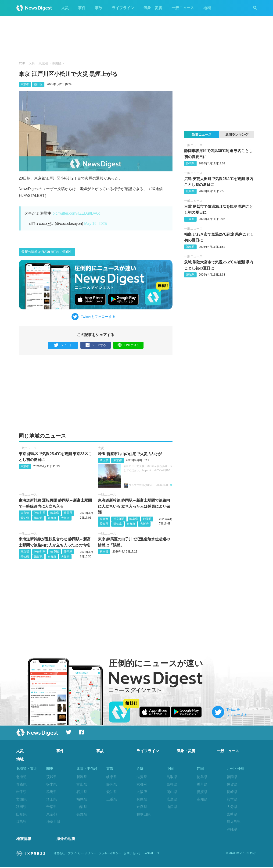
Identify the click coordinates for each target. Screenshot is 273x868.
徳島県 (202, 777)
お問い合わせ (132, 854)
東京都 (43, 63)
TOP (22, 63)
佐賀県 (232, 784)
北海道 (21, 777)
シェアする (96, 345)
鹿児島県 (234, 822)
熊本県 (232, 799)
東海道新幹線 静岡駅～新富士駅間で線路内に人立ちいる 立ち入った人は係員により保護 (134, 506)
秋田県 (21, 807)
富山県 (82, 784)
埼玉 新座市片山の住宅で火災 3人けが (130, 454)
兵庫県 (142, 799)
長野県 (82, 814)
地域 (207, 8)
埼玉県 (104, 461)
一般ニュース (183, 8)
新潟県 (82, 777)
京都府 (52, 518)
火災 (65, 8)
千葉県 (52, 807)
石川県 (82, 792)
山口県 (172, 807)
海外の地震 (66, 840)
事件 (82, 8)
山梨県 (82, 807)
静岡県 (68, 513)
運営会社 (59, 854)
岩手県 (21, 792)
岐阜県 (55, 513)
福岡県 (232, 777)
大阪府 (65, 518)
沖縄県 (232, 829)
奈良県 (142, 807)
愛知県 (25, 518)
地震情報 (24, 840)
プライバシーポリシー (82, 854)
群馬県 (52, 792)
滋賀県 (38, 518)
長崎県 (232, 792)
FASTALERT (151, 854)
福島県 (190, 247)
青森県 (21, 784)
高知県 (202, 799)
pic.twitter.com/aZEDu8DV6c (76, 213)
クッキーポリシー (110, 854)
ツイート (63, 345)
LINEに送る (128, 345)
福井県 (82, 799)
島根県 (172, 784)
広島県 (190, 191)
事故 (99, 8)
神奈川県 (40, 513)
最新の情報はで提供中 (47, 252)
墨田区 (57, 63)
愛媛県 (202, 792)
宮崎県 (232, 814)
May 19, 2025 (95, 224)
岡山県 (172, 792)
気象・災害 (153, 8)
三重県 (190, 219)
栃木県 (52, 784)
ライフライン (123, 8)
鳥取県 (172, 777)
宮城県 (21, 799)
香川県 (202, 784)
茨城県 (190, 275)
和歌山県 (144, 814)
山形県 (21, 814)
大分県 (232, 807)
